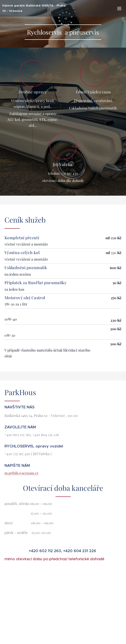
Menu (119, 9)
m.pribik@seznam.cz (21, 473)
